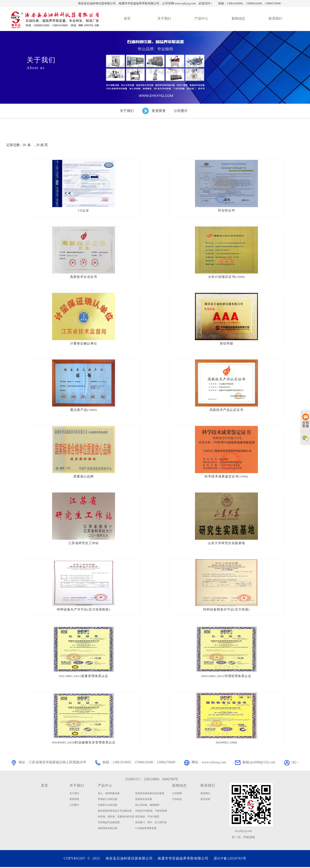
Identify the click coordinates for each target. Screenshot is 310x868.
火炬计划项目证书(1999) (227, 277)
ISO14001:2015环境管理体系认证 (226, 677)
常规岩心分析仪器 (108, 800)
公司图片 (74, 806)
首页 (45, 786)
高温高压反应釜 (144, 800)
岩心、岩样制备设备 (109, 794)
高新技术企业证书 (84, 277)
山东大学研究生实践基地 (226, 543)
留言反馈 (205, 800)
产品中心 (105, 786)
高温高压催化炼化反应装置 (150, 794)
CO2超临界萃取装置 (146, 829)
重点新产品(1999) (84, 410)
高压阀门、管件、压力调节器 (151, 823)
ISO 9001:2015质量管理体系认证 (84, 677)
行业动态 (177, 800)
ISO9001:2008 (227, 743)
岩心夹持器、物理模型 (147, 806)
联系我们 (208, 786)
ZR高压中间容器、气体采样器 (151, 811)
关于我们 (77, 786)
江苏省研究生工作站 (84, 543)
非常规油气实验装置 (109, 823)
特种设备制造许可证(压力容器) (227, 610)
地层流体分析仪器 (108, 829)
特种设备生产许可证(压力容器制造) (84, 610)
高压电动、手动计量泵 (147, 817)
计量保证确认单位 (84, 344)
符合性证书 (226, 210)
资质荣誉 (74, 800)
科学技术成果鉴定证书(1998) (227, 477)
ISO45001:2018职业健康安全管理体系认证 (84, 743)
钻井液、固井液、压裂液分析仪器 (116, 817)
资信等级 (226, 344)
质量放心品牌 (84, 477)
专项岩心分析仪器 (108, 806)
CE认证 (84, 210)
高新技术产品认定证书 (226, 410)
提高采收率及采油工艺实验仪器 (115, 811)
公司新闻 (177, 794)
